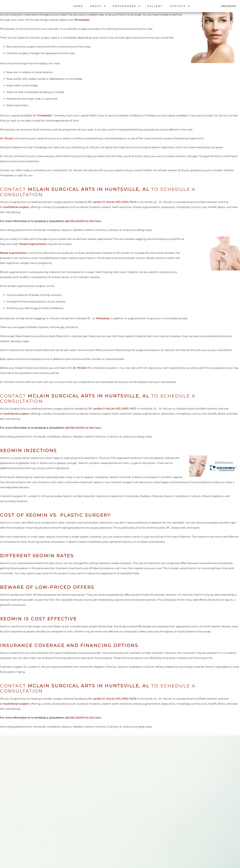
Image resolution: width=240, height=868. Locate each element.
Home (78, 6)
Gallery (155, 6)
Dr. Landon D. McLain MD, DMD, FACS (113, 202)
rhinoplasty (44, 115)
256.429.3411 (228, 6)
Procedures (127, 6)
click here (95, 221)
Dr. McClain (80, 368)
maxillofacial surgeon (16, 207)
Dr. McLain (7, 138)
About (98, 6)
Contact (180, 6)
